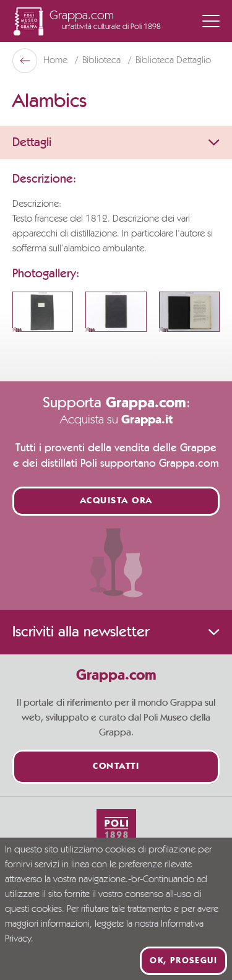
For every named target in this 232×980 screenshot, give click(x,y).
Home (57, 61)
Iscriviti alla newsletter (116, 632)
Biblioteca (103, 61)
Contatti (116, 767)
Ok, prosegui (183, 961)
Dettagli (116, 142)
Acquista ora (116, 501)
